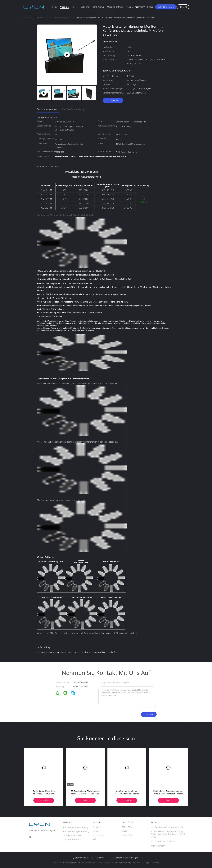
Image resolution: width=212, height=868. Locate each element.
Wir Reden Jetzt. (166, 7)
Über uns (85, 7)
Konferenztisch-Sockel (72, 835)
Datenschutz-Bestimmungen (126, 858)
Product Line (127, 835)
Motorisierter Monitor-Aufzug (75, 827)
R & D (124, 831)
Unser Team (98, 835)
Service (96, 831)
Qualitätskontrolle (115, 7)
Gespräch (113, 100)
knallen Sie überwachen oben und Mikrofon (99, 652)
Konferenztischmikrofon (71, 652)
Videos (75, 7)
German (183, 7)
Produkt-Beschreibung (73, 109)
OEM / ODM (127, 827)
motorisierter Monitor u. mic (49, 652)
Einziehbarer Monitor (72, 839)
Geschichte (98, 827)
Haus (54, 7)
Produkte (64, 7)
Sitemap (101, 858)
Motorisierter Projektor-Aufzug (76, 831)
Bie (94, 839)
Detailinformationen (47, 109)
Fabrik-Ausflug (98, 7)
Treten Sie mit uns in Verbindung (140, 7)
